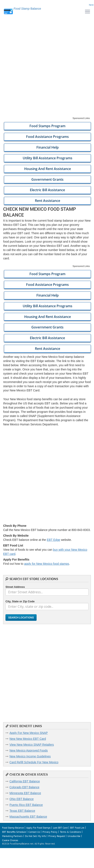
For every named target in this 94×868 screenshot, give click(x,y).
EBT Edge (54, 540)
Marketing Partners (12, 836)
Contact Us (34, 832)
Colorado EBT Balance (24, 787)
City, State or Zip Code (20, 601)
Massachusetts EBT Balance (28, 817)
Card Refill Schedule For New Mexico (34, 762)
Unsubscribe (74, 836)
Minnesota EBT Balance (25, 793)
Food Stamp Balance (13, 828)
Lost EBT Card (60, 828)
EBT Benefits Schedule (14, 832)
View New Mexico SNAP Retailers (32, 745)
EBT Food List (77, 828)
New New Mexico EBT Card (28, 739)
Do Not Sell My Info (35, 836)
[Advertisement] (47, 70)
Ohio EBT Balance (22, 799)
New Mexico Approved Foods (29, 750)
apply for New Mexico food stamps (47, 564)
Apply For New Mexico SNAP (29, 733)
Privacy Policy (50, 832)
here (91, 5)
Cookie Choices (10, 840)
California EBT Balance (25, 781)
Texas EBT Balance (22, 811)
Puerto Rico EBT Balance (26, 805)
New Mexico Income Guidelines (30, 756)
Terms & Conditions (70, 832)
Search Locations (21, 618)
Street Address (15, 587)
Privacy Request (57, 836)
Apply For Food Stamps (38, 828)
